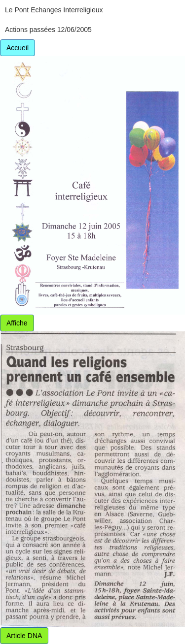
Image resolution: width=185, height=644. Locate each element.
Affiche (17, 323)
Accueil (18, 48)
